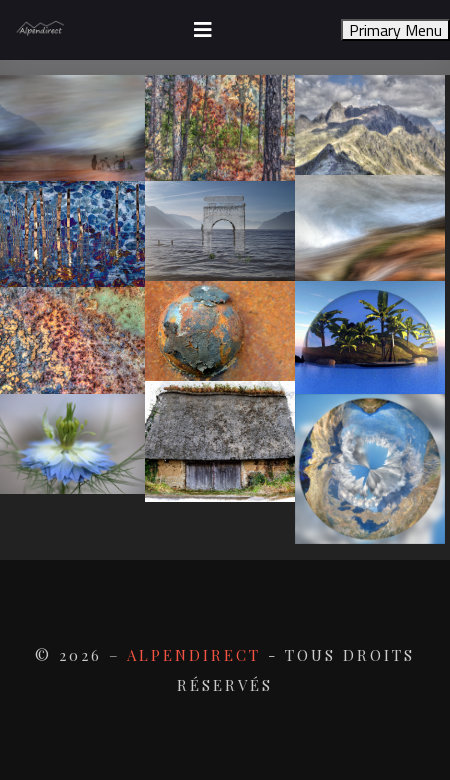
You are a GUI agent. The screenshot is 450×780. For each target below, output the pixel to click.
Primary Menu (395, 30)
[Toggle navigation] (203, 30)
